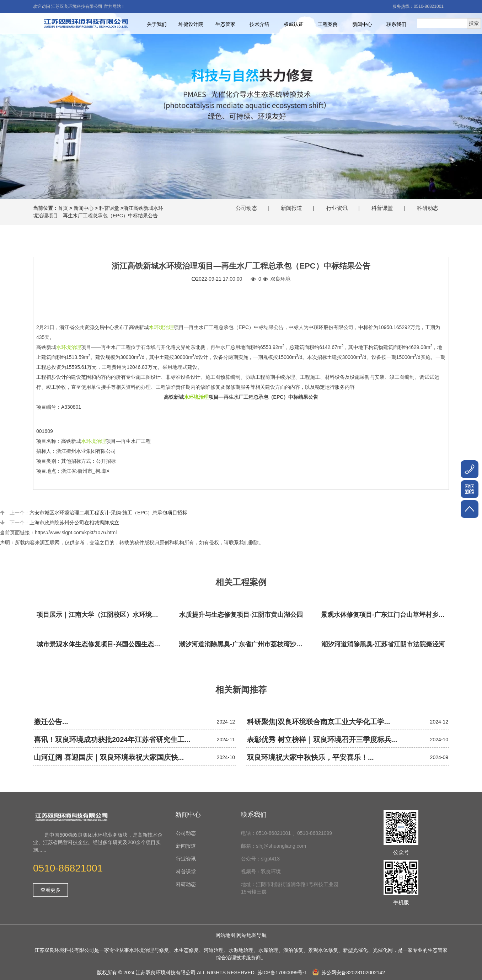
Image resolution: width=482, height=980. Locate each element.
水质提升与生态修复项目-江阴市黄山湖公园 (241, 615)
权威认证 (294, 24)
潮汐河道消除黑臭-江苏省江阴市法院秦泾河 (383, 644)
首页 (63, 208)
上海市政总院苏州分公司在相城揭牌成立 (74, 523)
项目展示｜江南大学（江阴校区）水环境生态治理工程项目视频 (101, 615)
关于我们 (157, 24)
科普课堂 (109, 208)
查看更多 (50, 890)
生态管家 (225, 24)
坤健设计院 (191, 24)
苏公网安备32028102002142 (349, 973)
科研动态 (428, 208)
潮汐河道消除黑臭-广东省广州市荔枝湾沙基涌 (243, 644)
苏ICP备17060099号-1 (282, 973)
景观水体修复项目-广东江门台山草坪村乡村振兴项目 (385, 615)
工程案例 (328, 24)
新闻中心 (362, 24)
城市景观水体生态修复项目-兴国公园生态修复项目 (101, 644)
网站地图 (225, 935)
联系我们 (396, 24)
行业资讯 (337, 208)
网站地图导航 (252, 935)
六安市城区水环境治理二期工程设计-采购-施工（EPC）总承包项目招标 (108, 513)
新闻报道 (291, 208)
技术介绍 (259, 24)
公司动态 (246, 208)
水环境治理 (161, 327)
